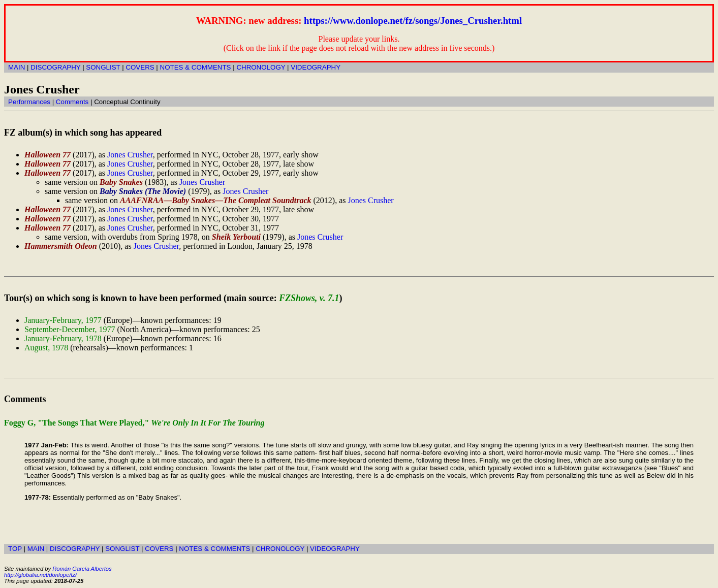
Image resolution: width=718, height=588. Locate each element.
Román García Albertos (82, 569)
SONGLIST (103, 67)
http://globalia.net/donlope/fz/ (40, 575)
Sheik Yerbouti (236, 237)
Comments (72, 102)
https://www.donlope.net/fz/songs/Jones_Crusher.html (413, 21)
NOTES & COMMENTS (196, 67)
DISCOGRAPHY (55, 67)
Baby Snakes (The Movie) (143, 191)
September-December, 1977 (70, 329)
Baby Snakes (121, 182)
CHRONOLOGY (261, 67)
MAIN (17, 67)
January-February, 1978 (63, 338)
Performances (29, 102)
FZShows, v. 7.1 (309, 298)
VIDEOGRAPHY (316, 67)
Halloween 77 (48, 155)
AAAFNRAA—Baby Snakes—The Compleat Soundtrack (216, 200)
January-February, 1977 (63, 320)
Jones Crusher (130, 155)
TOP (15, 549)
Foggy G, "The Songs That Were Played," (134, 423)
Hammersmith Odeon (61, 246)
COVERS (140, 67)
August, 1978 (46, 348)
